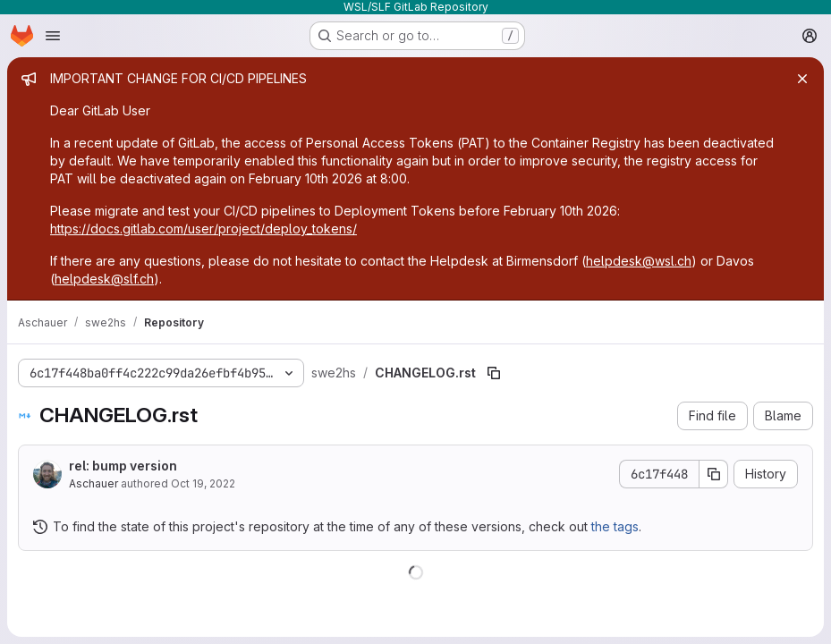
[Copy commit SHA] (714, 474)
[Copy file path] (494, 373)
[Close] (802, 79)
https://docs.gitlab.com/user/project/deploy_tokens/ (204, 229)
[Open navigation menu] (53, 36)
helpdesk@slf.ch (104, 279)
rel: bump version (123, 466)
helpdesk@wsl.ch (639, 261)
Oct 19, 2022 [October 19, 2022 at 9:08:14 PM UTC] (203, 483)
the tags (615, 526)
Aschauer (93, 483)
